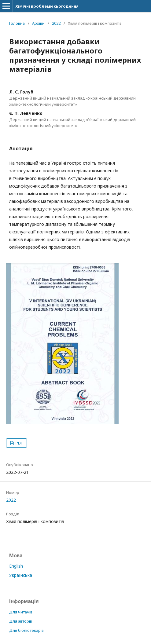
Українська (21, 575)
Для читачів (21, 612)
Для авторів (21, 621)
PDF (19, 443)
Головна (17, 23)
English (16, 566)
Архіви (38, 23)
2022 (56, 23)
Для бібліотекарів (26, 630)
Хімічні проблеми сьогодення (47, 6)
